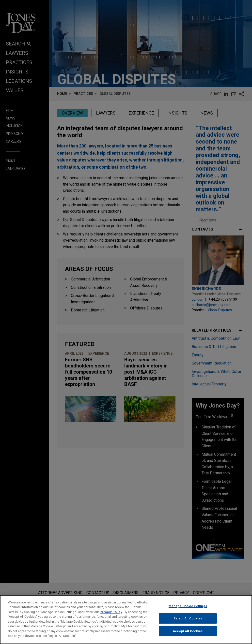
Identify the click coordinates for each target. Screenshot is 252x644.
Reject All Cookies (188, 625)
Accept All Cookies (188, 637)
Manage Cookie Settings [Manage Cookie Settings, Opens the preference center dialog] (188, 612)
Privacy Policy (111, 618)
